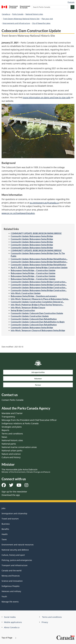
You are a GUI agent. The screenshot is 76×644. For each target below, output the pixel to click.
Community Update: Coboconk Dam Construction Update (37, 313)
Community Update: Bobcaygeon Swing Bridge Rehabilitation (38, 265)
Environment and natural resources (18, 545)
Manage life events (10, 602)
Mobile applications (13, 622)
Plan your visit (47, 19)
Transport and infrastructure (14, 565)
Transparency (8, 417)
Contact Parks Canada (12, 400)
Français (71, 2)
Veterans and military (11, 591)
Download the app (11, 495)
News (4, 437)
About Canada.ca (12, 627)
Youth (4, 596)
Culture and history (11, 457)
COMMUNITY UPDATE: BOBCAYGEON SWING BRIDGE (36, 233)
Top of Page (9, 638)
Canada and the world (12, 571)
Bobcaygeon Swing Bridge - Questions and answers (34, 296)
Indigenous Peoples (11, 586)
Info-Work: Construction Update (26, 293)
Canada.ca (6, 14)
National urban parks (12, 451)
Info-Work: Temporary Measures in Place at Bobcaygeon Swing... (40, 299)
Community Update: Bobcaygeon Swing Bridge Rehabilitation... (39, 259)
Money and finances (11, 576)
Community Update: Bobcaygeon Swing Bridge (32, 236)
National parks (9, 444)
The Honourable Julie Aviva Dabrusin (26, 471)
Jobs (4, 508)
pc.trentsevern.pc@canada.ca (44, 203)
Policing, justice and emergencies (17, 560)
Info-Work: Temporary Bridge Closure (28, 307)
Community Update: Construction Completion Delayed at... (37, 302)
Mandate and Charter (12, 413)
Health (5, 534)
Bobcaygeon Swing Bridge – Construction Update (33, 270)
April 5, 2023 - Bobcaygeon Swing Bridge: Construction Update (39, 267)
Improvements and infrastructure (16, 23)
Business (6, 524)
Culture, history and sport (13, 555)
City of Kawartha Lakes (41, 23)
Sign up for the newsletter (14, 492)
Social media (10, 617)
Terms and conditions (12, 434)
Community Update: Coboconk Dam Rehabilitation (34, 319)
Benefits (5, 529)
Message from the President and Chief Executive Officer (29, 420)
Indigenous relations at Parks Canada (20, 423)
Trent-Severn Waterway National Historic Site (21, 19)
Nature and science (11, 454)
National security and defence (15, 550)
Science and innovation (12, 581)
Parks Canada (18, 14)
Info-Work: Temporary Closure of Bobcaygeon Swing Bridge (38, 330)
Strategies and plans (12, 427)
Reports (5, 430)
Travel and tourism (10, 519)
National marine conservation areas (19, 447)
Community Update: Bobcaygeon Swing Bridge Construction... (39, 282)
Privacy (45, 622)
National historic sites (34, 14)
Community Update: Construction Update (30, 316)
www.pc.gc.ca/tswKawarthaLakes (18, 213)
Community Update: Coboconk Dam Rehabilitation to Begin (38, 322)
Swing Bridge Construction (23, 310)
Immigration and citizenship (14, 513)
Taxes (4, 539)
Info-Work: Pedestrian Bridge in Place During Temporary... (37, 305)
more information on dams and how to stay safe (47, 97)
